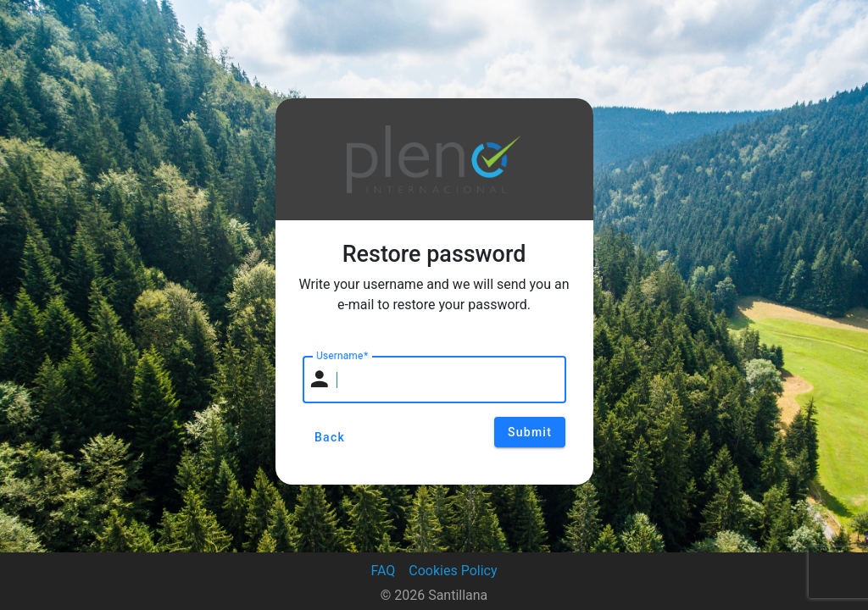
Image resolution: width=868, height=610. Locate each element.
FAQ (383, 571)
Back (330, 437)
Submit (530, 432)
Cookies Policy (453, 571)
